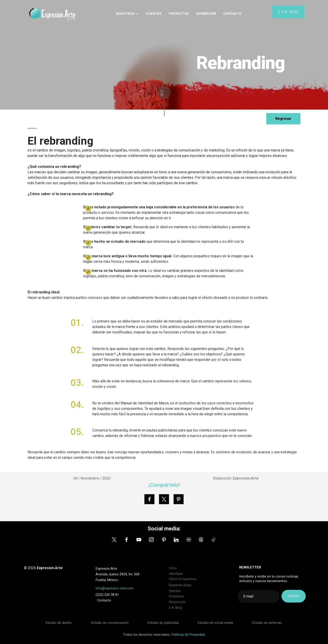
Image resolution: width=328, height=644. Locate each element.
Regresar (283, 119)
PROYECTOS (179, 14)
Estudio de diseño (59, 626)
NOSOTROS (125, 14)
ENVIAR (294, 603)
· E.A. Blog (175, 616)
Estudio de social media (215, 626)
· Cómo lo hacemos (182, 587)
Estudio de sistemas (266, 626)
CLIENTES (154, 14)
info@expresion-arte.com (115, 597)
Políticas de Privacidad (187, 638)
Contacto (104, 617)
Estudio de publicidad (163, 626)
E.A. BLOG (288, 12)
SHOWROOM (206, 14)
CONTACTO (232, 14)
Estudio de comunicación (110, 626)
